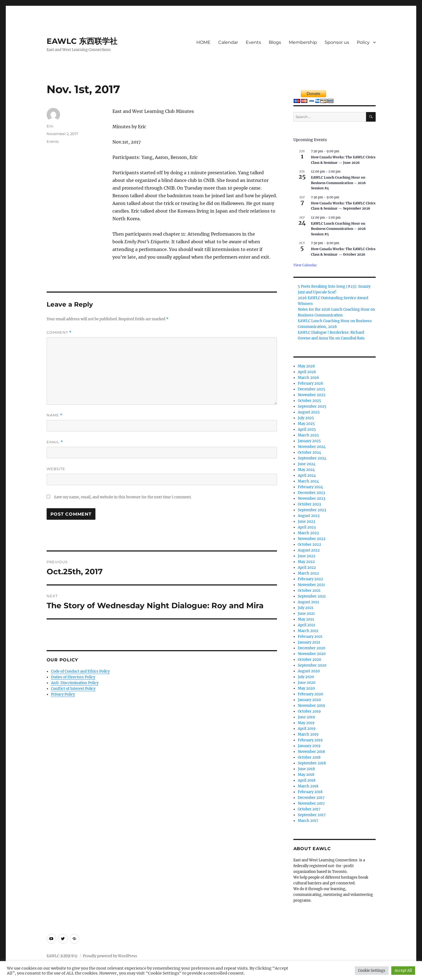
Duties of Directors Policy (73, 677)
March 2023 (308, 533)
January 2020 (309, 700)
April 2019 (307, 729)
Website (56, 469)
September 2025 (312, 406)
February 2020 (310, 694)
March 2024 (308, 481)
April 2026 (307, 372)
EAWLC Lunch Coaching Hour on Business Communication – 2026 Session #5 (338, 229)
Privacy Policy (63, 694)
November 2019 (311, 706)
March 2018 (308, 786)
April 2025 (307, 429)
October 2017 (309, 809)
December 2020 (311, 648)
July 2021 (306, 608)
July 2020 (306, 677)
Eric (50, 126)
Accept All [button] (403, 971)
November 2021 (311, 585)
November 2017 (311, 803)
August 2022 (309, 550)
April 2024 (307, 475)
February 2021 (310, 637)
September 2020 (312, 665)
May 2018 (306, 775)
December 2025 (311, 389)
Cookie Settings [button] (372, 971)
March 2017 (308, 821)
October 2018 (309, 757)
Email (55, 442)
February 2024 (310, 487)
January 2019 (309, 746)
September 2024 (312, 458)
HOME (203, 42)
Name (55, 415)
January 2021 (309, 642)
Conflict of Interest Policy (73, 689)
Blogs (275, 42)
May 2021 (306, 619)
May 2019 (306, 723)
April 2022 (307, 568)
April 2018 (307, 780)
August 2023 (309, 516)
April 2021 (307, 625)
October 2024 (309, 452)
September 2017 (312, 815)
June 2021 (306, 614)
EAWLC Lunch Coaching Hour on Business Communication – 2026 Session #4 (338, 183)
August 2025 (309, 412)
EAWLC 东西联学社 (82, 41)
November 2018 (311, 752)
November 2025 (312, 395)
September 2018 (312, 763)
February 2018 (310, 792)
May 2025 (306, 424)
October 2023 (309, 504)
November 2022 (312, 539)
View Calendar (305, 265)
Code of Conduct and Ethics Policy (80, 671)
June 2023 (306, 522)
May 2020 (306, 688)
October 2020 (309, 660)
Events (253, 42)
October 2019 (309, 711)
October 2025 (309, 401)
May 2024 (306, 470)
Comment (59, 332)
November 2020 (312, 654)
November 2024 (312, 447)
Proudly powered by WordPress (110, 956)
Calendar (228, 42)
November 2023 (311, 498)
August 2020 (309, 671)
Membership (303, 42)
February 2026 (311, 383)
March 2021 (308, 631)
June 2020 (307, 683)
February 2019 (310, 740)
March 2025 (308, 435)
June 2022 (307, 556)
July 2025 (306, 418)
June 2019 (306, 717)
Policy (363, 42)
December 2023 (311, 493)
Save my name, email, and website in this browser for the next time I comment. (123, 497)
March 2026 (308, 378)
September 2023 (312, 510)
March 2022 (308, 573)
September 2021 (312, 596)
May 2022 (306, 562)
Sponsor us (337, 42)
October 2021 (309, 591)
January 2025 (309, 441)
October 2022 (309, 545)
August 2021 (308, 602)
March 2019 (308, 734)
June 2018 (306, 769)
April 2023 (307, 527)
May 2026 (306, 366)
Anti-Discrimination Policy (75, 683)
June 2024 (307, 464)
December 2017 (311, 798)
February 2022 (310, 579)
